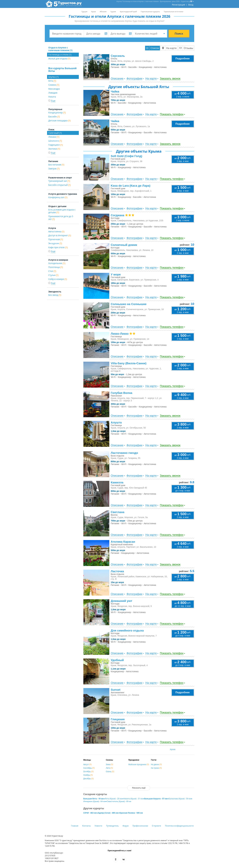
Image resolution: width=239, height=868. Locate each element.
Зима (109, 764)
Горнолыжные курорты (150, 12)
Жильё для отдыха (59, 59)
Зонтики (54, 149)
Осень (110, 771)
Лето (109, 768)
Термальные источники (173, 12)
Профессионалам (140, 826)
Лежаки (54, 137)
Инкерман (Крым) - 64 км (94, 801)
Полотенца (56, 267)
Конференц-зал (58, 197)
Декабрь (88, 778)
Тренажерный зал (59, 181)
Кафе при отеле (58, 247)
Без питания (56, 165)
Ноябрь (88, 775)
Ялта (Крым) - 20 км (114, 799)
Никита (52, 97)
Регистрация (178, 5)
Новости (98, 826)
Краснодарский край (128, 12)
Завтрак (54, 169)
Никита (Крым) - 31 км (133, 799)
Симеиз (54, 85)
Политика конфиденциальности (179, 826)
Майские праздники (139, 764)
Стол (52, 271)
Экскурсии (55, 243)
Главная (75, 826)
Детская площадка (59, 120)
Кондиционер (57, 113)
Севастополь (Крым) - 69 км (119, 801)
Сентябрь (89, 768)
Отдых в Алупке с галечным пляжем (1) (60, 49)
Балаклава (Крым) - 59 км (180, 799)
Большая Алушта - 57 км (156, 799)
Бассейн (54, 117)
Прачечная (56, 239)
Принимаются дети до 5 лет (61, 218)
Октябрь (88, 771)
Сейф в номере (58, 279)
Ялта (52, 81)
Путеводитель (112, 826)
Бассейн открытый (60, 185)
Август (87, 764)
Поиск (179, 34)
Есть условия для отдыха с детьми (62, 211)
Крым (94, 12)
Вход (191, 5)
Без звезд (55, 295)
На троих (156, 768)
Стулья (53, 275)
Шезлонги (55, 141)
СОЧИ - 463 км (90, 813)
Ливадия (53, 93)
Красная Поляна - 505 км (131, 813)
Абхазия (103, 12)
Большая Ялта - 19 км (94, 799)
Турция (84, 12)
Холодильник (57, 263)
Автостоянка (56, 231)
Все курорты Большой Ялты (62, 70)
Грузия (113, 12)
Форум (126, 826)
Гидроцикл (55, 145)
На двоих (156, 764)
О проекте (157, 826)
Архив (173, 749)
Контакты (87, 826)
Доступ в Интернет (60, 235)
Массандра (54, 89)
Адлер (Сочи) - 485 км (108, 813)
